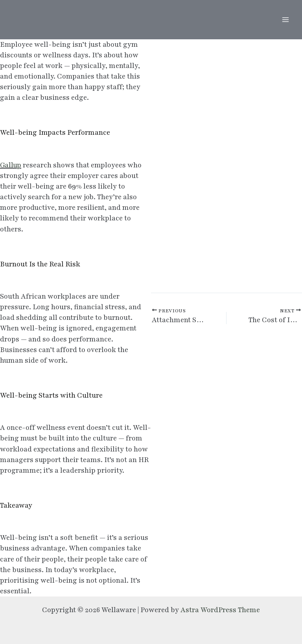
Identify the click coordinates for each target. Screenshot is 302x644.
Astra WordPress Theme (220, 610)
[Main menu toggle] (285, 20)
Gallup (11, 165)
